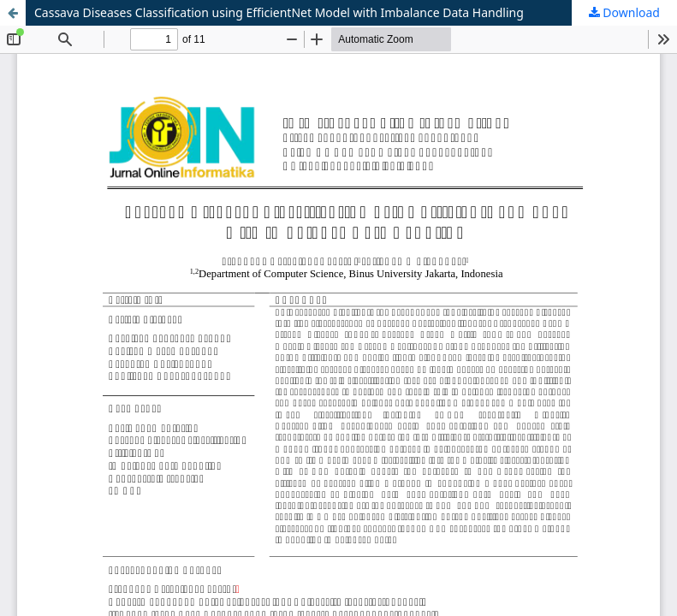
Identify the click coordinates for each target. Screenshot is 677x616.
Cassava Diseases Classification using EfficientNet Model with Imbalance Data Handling (279, 12)
